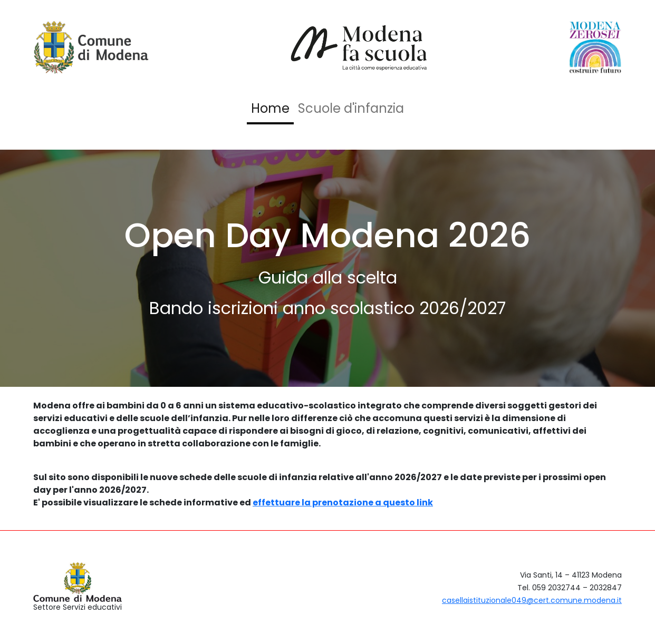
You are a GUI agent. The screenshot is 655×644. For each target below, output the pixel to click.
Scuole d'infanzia (351, 108)
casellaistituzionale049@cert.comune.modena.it (532, 600)
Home (270, 108)
